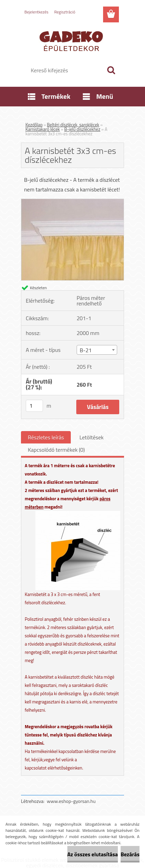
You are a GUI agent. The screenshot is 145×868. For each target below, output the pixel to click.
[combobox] (97, 350)
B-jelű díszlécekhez (82, 129)
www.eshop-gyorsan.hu (71, 801)
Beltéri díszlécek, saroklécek (73, 125)
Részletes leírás (46, 437)
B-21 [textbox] (86, 350)
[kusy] (34, 406)
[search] (111, 70)
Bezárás (130, 854)
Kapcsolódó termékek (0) (56, 450)
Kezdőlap (34, 125)
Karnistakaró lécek (43, 129)
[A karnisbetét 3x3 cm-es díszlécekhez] (72, 202)
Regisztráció (65, 12)
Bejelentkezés (36, 12)
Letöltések (91, 437)
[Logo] (72, 40)
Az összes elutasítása (93, 854)
